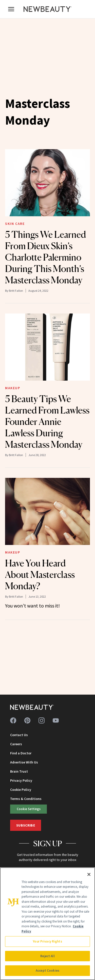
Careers (16, 744)
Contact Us (19, 735)
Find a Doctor (21, 753)
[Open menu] (11, 9)
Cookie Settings (29, 809)
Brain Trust (19, 771)
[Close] (89, 874)
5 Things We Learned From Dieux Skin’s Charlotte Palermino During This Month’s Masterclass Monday (45, 257)
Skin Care (15, 224)
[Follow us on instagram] (42, 720)
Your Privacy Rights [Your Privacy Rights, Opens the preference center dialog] (47, 941)
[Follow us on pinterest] (27, 720)
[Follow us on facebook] (13, 720)
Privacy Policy (21, 780)
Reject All (47, 956)
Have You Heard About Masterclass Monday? (40, 575)
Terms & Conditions (26, 799)
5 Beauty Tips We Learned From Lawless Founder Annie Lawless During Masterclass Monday (47, 422)
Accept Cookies (48, 971)
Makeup (13, 388)
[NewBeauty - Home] (48, 9)
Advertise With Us (24, 762)
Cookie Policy (21, 790)
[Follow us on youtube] (56, 720)
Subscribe (26, 825)
